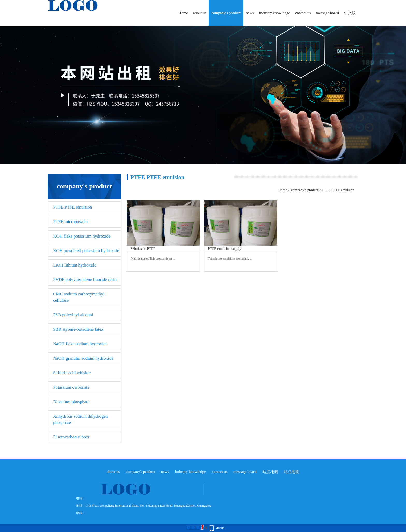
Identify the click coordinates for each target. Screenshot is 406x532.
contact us (303, 13)
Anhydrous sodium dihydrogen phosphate (81, 419)
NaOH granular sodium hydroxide (83, 358)
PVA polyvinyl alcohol (73, 315)
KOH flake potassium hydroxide (82, 236)
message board (327, 13)
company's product (226, 13)
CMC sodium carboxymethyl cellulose (79, 297)
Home (183, 13)
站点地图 (270, 472)
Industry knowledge (274, 13)
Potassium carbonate (71, 387)
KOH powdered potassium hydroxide (86, 251)
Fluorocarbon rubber (71, 437)
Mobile (220, 528)
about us (200, 13)
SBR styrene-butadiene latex (78, 329)
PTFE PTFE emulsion (72, 207)
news (250, 13)
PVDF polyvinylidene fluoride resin (85, 280)
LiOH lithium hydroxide (75, 265)
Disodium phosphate (71, 402)
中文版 (350, 13)
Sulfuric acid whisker (72, 373)
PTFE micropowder (71, 222)
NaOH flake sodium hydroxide (80, 344)
